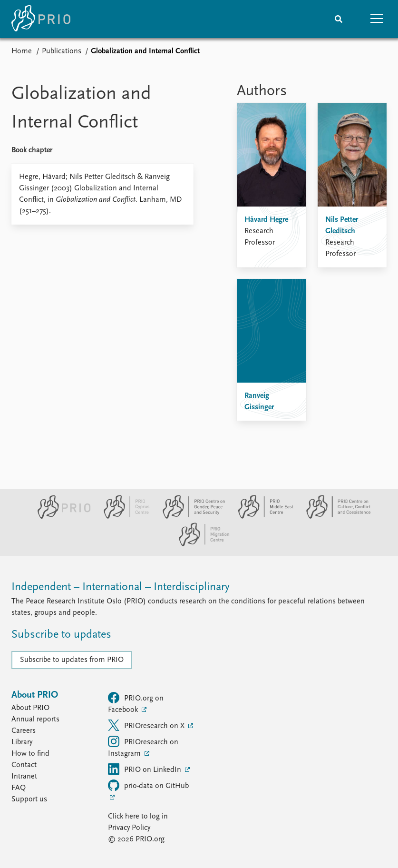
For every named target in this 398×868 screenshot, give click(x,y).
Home (22, 51)
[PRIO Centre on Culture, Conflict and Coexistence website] (334, 517)
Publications (62, 51)
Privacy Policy (129, 828)
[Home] (41, 19)
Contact (24, 765)
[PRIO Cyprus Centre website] (123, 517)
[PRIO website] (60, 517)
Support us (29, 799)
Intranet (24, 777)
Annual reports (35, 720)
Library (22, 742)
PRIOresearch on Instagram (143, 747)
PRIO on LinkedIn (146, 769)
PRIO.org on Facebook (136, 703)
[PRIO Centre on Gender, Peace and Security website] (190, 517)
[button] (377, 19)
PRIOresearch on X (147, 725)
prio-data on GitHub (148, 785)
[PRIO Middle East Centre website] (262, 517)
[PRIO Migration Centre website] (199, 544)
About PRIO (30, 708)
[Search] (339, 19)
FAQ (19, 788)
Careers (24, 731)
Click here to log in (138, 817)
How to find (30, 754)
